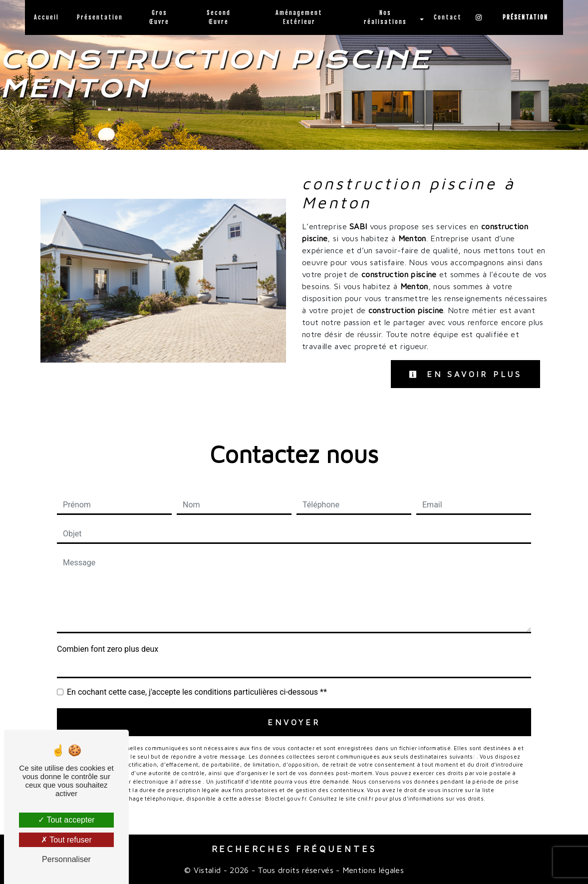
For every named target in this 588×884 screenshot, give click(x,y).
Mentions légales (372, 870)
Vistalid (207, 870)
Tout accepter (66, 820)
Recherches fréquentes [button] (294, 849)
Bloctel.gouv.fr (285, 798)
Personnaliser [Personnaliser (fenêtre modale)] (66, 859)
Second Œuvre (219, 17)
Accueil (46, 17)
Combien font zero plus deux (108, 649)
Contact (448, 17)
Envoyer (294, 722)
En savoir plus (465, 374)
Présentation (100, 17)
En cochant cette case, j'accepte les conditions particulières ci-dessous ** (197, 692)
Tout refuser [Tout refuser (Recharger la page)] (66, 840)
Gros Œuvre (159, 17)
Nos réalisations (385, 17)
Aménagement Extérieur (299, 17)
